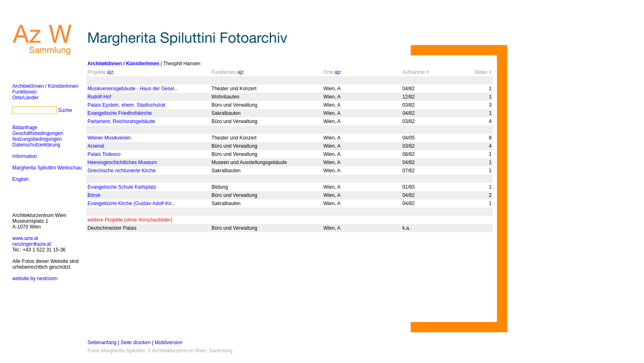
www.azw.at (25, 238)
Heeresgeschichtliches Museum (122, 162)
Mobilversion (169, 342)
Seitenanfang (102, 342)
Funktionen (24, 92)
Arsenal (96, 146)
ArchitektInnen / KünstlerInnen (45, 86)
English (20, 179)
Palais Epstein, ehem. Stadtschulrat (126, 105)
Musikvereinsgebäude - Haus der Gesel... (133, 89)
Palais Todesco (104, 154)
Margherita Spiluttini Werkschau (47, 168)
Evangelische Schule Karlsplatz (122, 187)
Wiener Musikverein (109, 138)
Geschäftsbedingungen (38, 133)
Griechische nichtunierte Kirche (122, 171)
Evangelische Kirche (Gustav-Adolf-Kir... (131, 203)
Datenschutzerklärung (36, 145)
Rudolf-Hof (99, 97)
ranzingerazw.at (32, 244)
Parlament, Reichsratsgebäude (121, 121)
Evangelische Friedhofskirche (120, 113)
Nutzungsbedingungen (37, 139)
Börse (94, 195)
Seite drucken (136, 342)
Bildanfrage (25, 128)
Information (25, 156)
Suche (65, 110)
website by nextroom (35, 279)
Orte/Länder (25, 98)
